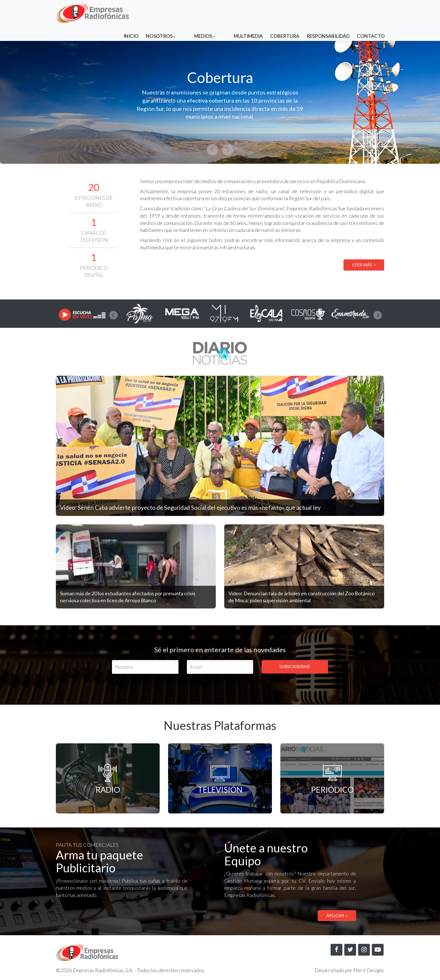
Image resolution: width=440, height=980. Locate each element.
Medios (216, 12)
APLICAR (337, 916)
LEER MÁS (364, 265)
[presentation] (114, 315)
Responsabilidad (328, 12)
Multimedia (248, 12)
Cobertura (285, 12)
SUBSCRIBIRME (295, 667)
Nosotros (183, 12)
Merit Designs (368, 970)
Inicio (153, 12)
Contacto (371, 12)
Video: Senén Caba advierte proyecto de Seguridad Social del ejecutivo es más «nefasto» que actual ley (199, 507)
